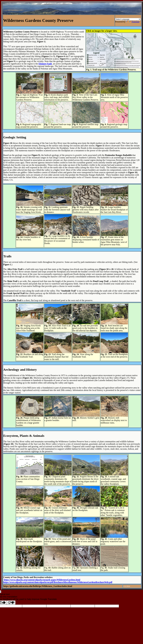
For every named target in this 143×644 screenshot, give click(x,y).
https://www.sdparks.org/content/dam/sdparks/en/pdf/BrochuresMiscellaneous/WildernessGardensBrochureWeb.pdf (58, 582)
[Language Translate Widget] (128, 19)
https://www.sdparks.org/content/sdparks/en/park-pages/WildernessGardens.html (42, 580)
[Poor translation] (11, 603)
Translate (133, 22)
